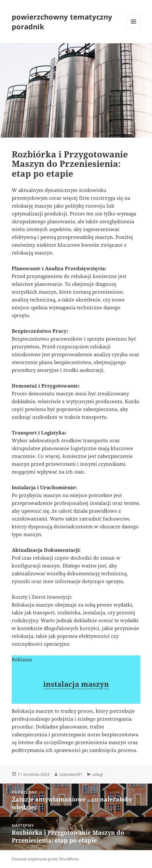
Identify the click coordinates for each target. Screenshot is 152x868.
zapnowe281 (71, 774)
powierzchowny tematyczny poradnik (62, 22)
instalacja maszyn (76, 684)
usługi (97, 774)
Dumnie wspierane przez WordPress (45, 859)
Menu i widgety (134, 28)
